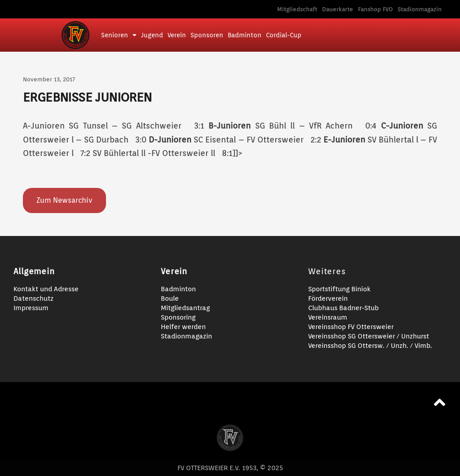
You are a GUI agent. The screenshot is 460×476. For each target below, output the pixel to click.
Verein (177, 35)
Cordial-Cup (284, 35)
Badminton (245, 35)
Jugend (152, 35)
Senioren (119, 35)
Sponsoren (207, 35)
